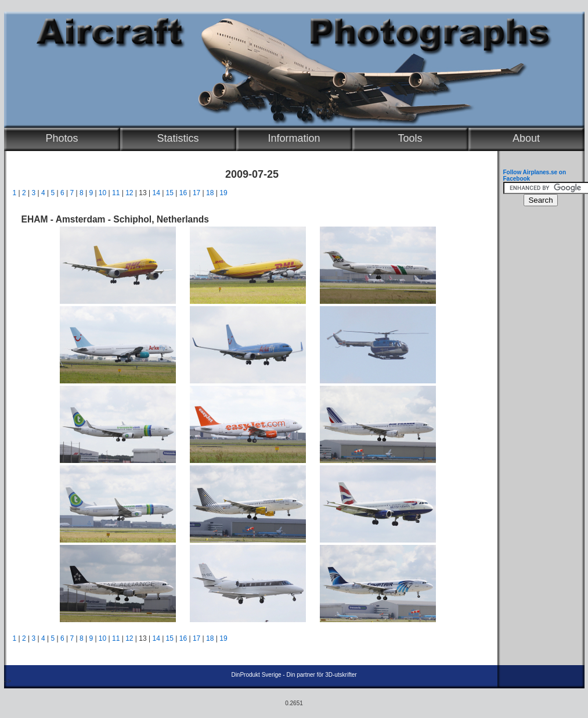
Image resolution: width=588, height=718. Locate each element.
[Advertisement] (538, 387)
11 (116, 193)
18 (210, 193)
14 (156, 193)
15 (170, 193)
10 (102, 193)
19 (223, 193)
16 (183, 193)
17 (196, 193)
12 (129, 193)
